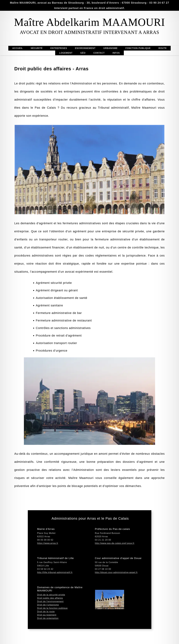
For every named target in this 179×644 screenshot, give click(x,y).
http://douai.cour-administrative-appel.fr (116, 588)
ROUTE (163, 48)
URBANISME (111, 48)
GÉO (83, 53)
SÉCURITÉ (37, 48)
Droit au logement (47, 630)
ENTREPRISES (59, 48)
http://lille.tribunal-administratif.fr (55, 588)
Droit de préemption (48, 633)
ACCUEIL (18, 48)
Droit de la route (46, 627)
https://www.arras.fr (48, 558)
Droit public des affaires (50, 613)
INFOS (116, 53)
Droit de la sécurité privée (51, 610)
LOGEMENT (66, 53)
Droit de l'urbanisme (48, 620)
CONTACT (99, 53)
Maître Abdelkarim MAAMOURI (90, 22)
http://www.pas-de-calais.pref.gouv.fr (115, 558)
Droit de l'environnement (50, 617)
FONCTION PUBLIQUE (138, 48)
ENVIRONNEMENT (85, 48)
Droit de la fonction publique (52, 623)
